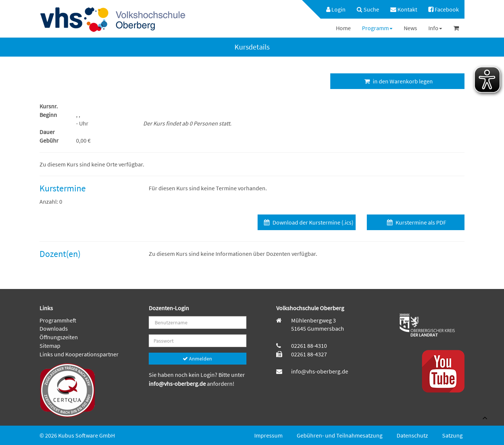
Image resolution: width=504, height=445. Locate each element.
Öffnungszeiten (59, 337)
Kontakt (404, 9)
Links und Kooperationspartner (79, 354)
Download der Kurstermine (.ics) (308, 222)
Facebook (444, 9)
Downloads (54, 328)
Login (336, 9)
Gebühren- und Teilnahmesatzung (340, 435)
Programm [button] (377, 28)
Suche (368, 9)
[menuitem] (332, 9)
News (410, 28)
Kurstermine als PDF (416, 222)
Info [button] (435, 28)
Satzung (452, 435)
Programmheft (58, 320)
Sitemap (50, 346)
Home (343, 28)
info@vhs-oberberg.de (178, 384)
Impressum (268, 435)
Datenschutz (412, 435)
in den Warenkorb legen (398, 81)
